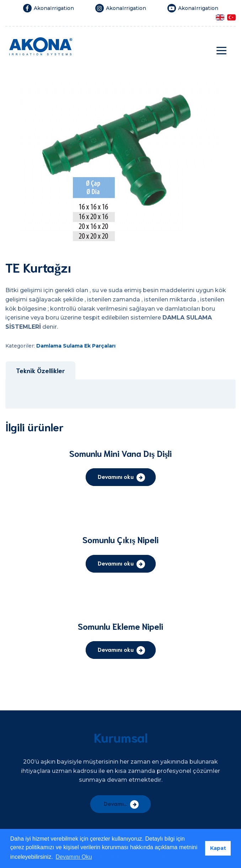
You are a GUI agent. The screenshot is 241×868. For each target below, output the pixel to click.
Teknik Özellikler (40, 370)
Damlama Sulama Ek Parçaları (76, 346)
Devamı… (116, 803)
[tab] (40, 371)
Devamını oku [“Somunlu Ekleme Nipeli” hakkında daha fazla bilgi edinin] (116, 649)
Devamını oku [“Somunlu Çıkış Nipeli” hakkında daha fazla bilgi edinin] (116, 563)
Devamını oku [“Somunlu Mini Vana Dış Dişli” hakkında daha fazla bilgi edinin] (116, 476)
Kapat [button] (218, 848)
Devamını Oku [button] (74, 857)
